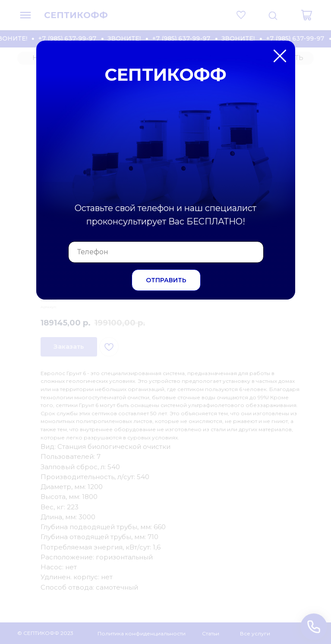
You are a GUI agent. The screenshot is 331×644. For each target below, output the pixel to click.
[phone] (166, 252)
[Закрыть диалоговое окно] (317, 14)
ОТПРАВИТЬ (166, 280)
